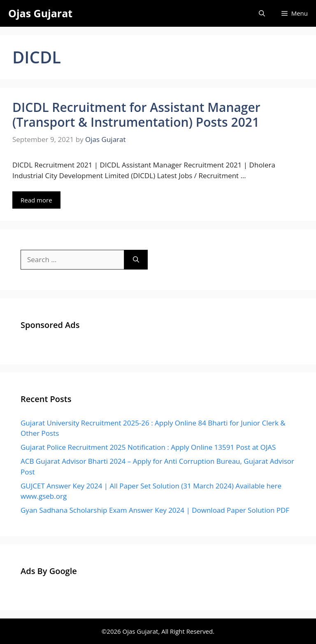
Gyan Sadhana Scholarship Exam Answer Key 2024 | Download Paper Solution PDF (155, 510)
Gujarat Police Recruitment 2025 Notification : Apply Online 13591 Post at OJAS (148, 447)
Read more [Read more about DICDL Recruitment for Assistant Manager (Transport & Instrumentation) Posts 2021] (36, 200)
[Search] (136, 260)
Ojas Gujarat (40, 13)
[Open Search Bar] (262, 13)
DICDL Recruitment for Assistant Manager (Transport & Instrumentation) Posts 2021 (136, 115)
